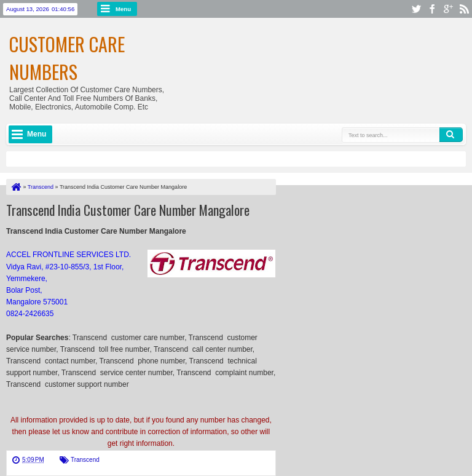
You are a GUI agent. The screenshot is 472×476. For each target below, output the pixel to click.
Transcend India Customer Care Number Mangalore (128, 210)
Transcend (85, 460)
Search (451, 135)
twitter (416, 9)
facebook (432, 9)
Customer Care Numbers (67, 58)
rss (464, 9)
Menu (123, 9)
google (448, 9)
